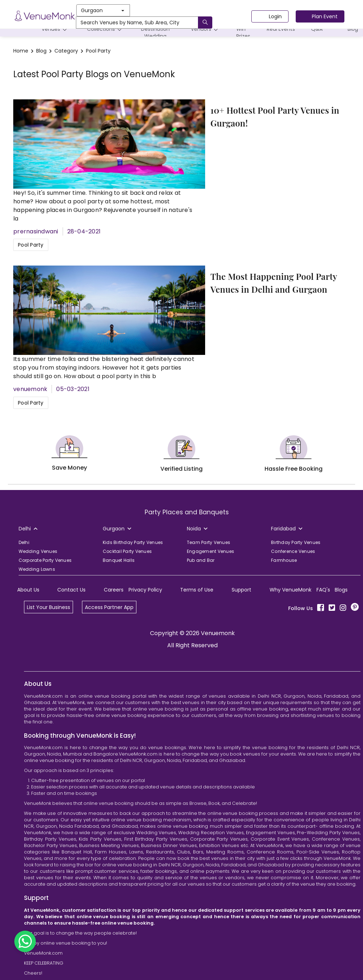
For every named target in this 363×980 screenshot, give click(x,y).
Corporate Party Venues (45, 560)
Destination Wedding (155, 31)
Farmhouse (284, 560)
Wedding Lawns (37, 569)
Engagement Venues (210, 551)
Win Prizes (243, 33)
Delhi (24, 542)
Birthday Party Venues (296, 542)
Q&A (317, 29)
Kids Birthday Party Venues (133, 542)
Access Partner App (109, 607)
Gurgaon (103, 10)
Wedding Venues (38, 551)
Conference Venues (293, 551)
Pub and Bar (201, 560)
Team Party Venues (209, 542)
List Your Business (49, 607)
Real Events (281, 29)
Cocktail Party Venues (127, 551)
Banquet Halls (119, 560)
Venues (55, 29)
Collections (105, 29)
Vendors (205, 29)
